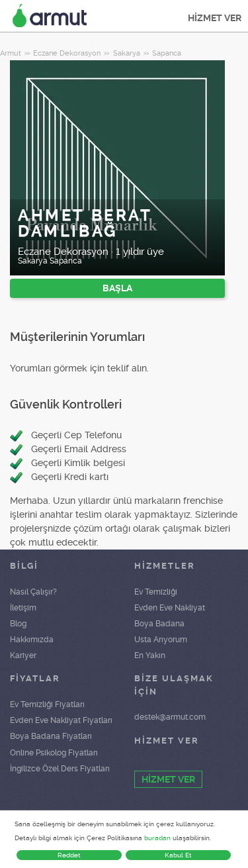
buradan (157, 838)
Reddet (69, 855)
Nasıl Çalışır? (33, 592)
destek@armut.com (170, 717)
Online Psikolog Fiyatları (54, 753)
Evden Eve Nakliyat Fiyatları (61, 720)
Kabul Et (178, 855)
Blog (18, 624)
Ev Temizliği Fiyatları (47, 704)
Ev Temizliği (156, 592)
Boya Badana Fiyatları (51, 736)
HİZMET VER (215, 18)
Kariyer (23, 655)
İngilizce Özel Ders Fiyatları (60, 769)
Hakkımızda (32, 640)
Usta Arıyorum (161, 640)
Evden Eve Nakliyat (170, 608)
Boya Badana (159, 624)
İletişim (23, 608)
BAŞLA (117, 288)
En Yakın (150, 655)
